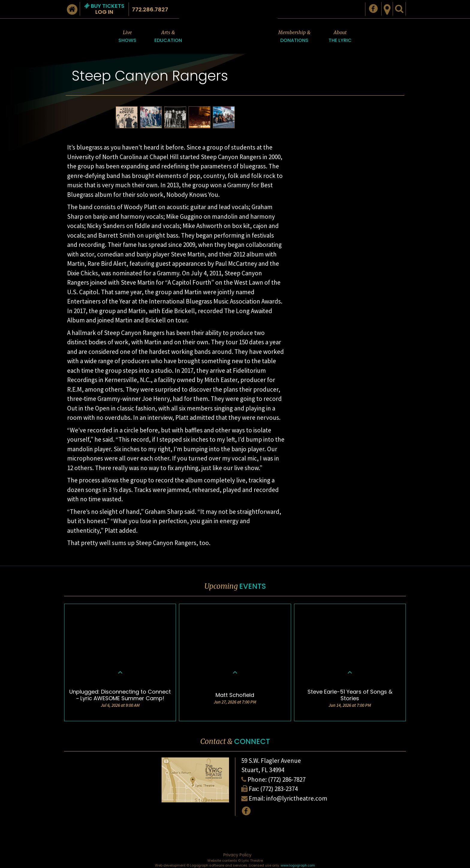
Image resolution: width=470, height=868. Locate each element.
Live (127, 37)
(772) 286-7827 (287, 779)
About (340, 37)
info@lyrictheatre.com (297, 798)
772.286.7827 (150, 9)
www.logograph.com (298, 865)
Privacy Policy (237, 855)
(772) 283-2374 (279, 789)
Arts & (168, 37)
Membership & (294, 37)
